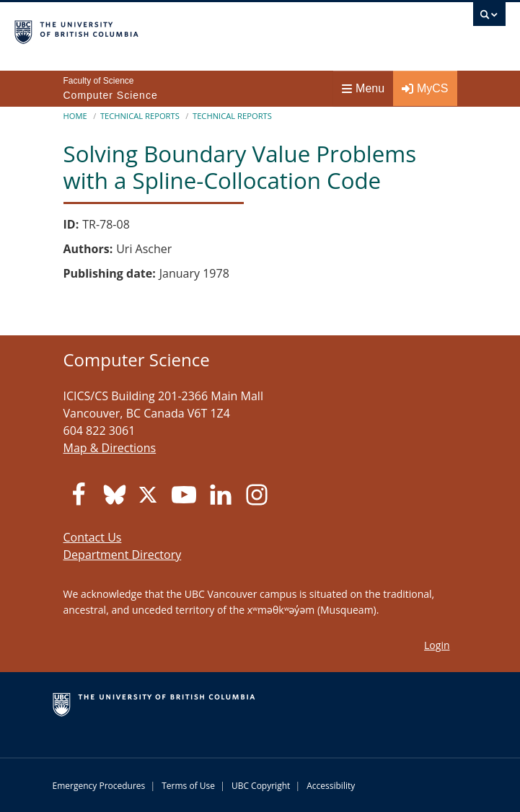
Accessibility (331, 786)
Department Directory (123, 555)
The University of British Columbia (186, 30)
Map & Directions (110, 448)
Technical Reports (140, 116)
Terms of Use (188, 786)
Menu (363, 88)
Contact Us (93, 537)
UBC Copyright (261, 786)
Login (437, 645)
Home (75, 116)
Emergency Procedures (99, 786)
